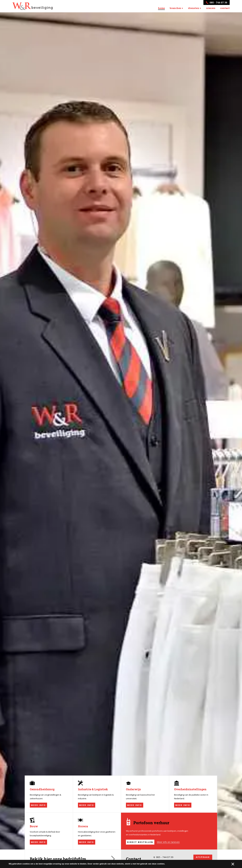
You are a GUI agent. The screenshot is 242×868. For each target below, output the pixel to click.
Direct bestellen (140, 847)
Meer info (38, 810)
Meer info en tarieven (168, 846)
